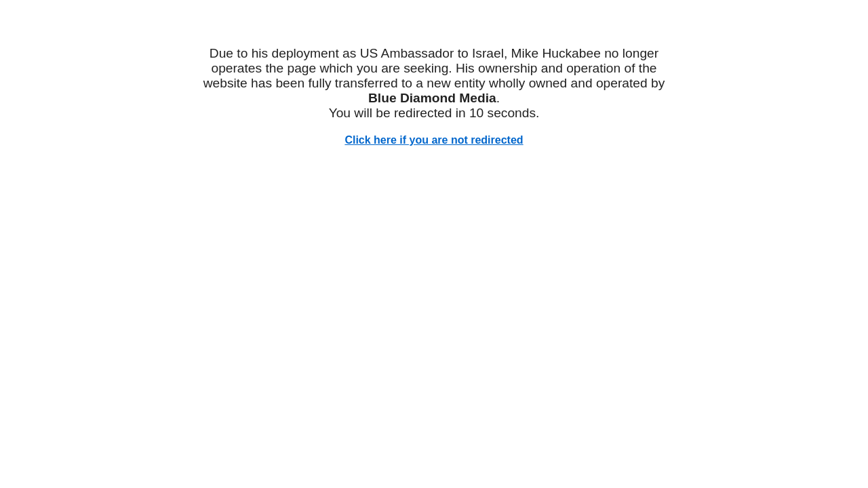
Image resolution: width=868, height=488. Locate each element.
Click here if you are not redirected (434, 140)
